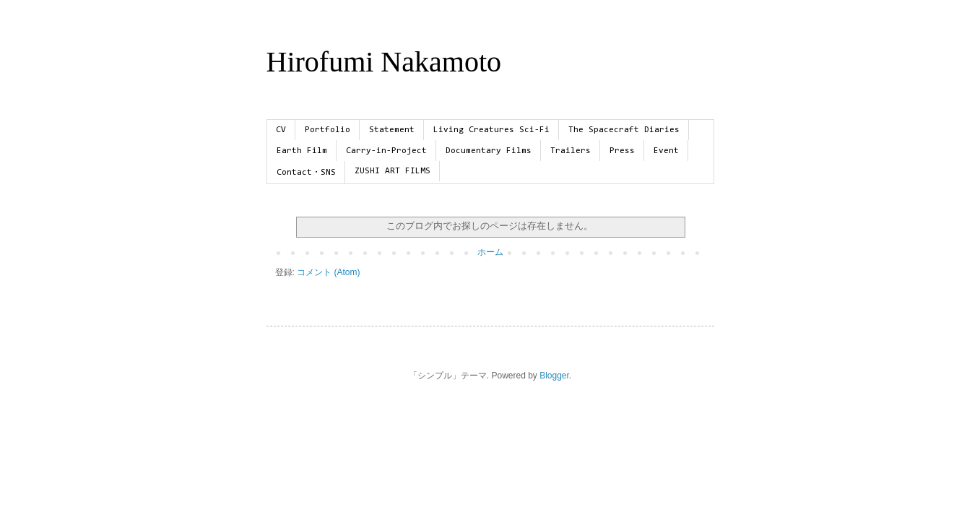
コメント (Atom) (328, 272)
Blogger (554, 376)
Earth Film (302, 151)
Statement (392, 130)
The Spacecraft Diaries (624, 130)
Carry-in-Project (386, 151)
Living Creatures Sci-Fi (491, 130)
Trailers (571, 151)
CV (281, 130)
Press (622, 151)
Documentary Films (489, 151)
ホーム (490, 252)
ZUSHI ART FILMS (393, 171)
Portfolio (328, 130)
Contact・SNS (306, 173)
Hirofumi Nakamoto (384, 62)
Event (666, 151)
